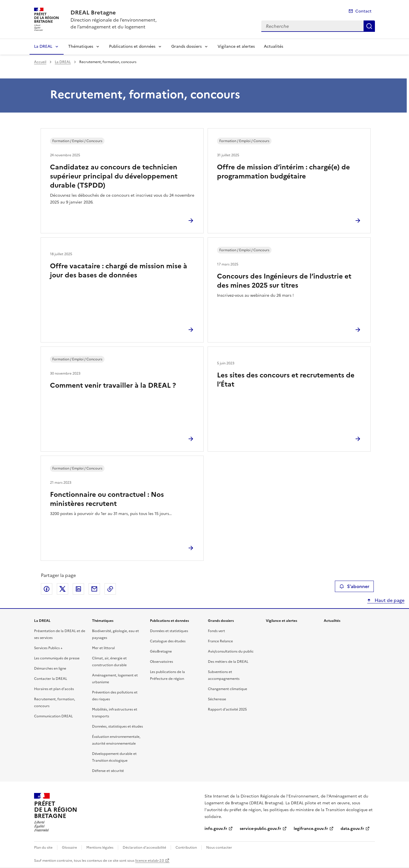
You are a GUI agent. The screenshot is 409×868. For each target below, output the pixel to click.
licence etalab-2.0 (150, 861)
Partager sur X (62, 589)
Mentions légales (100, 848)
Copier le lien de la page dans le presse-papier (110, 589)
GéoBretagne (161, 651)
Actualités (274, 46)
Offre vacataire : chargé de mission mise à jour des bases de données (119, 271)
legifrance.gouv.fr (311, 829)
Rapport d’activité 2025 (227, 709)
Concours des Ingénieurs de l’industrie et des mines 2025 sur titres (284, 281)
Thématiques (81, 46)
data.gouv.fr (352, 829)
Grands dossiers (186, 46)
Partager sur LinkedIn (78, 589)
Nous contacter (219, 848)
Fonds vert (216, 631)
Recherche (369, 26)
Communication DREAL (53, 716)
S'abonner (354, 586)
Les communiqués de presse (57, 658)
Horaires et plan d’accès (54, 689)
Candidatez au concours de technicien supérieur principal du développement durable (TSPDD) (114, 176)
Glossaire (69, 848)
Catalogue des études (168, 641)
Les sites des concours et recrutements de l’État (286, 380)
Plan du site (43, 848)
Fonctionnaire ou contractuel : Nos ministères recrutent (107, 499)
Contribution (186, 848)
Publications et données (132, 46)
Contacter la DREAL (51, 679)
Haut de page (389, 600)
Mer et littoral (103, 648)
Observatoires (161, 662)
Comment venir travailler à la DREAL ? (113, 385)
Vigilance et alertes (236, 46)
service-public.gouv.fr (260, 829)
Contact (363, 11)
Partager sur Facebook (47, 589)
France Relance (220, 641)
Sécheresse (217, 699)
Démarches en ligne (50, 668)
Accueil (40, 62)
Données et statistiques (169, 631)
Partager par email (94, 589)
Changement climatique (228, 689)
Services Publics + (48, 648)
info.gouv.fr (216, 829)
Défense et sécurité (108, 771)
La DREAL (43, 46)
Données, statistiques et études (117, 726)
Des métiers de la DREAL (228, 662)
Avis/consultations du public (231, 651)
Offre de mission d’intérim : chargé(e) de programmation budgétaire (283, 172)
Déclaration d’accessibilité (144, 848)
